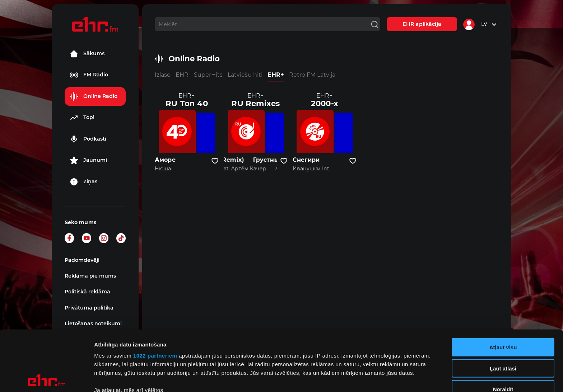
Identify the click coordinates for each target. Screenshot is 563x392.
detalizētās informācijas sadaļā (352, 358)
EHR (182, 75)
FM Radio (89, 75)
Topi (82, 118)
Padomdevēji (82, 260)
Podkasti (88, 139)
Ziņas (83, 182)
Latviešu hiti (245, 75)
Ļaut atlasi (503, 308)
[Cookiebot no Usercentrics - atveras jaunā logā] (46, 378)
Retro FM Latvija (312, 75)
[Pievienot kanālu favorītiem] (215, 161)
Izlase (163, 75)
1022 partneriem (155, 295)
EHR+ (276, 75)
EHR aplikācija (422, 24)
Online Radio (94, 96)
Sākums (87, 54)
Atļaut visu (503, 287)
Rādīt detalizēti (391, 378)
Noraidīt (503, 329)
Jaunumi (88, 160)
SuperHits (208, 75)
